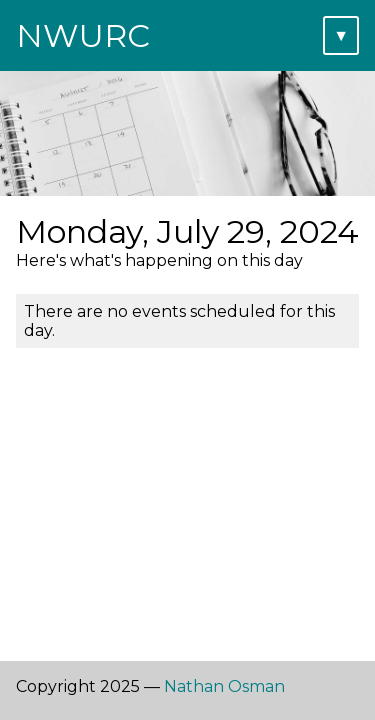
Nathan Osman (224, 686)
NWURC (83, 35)
